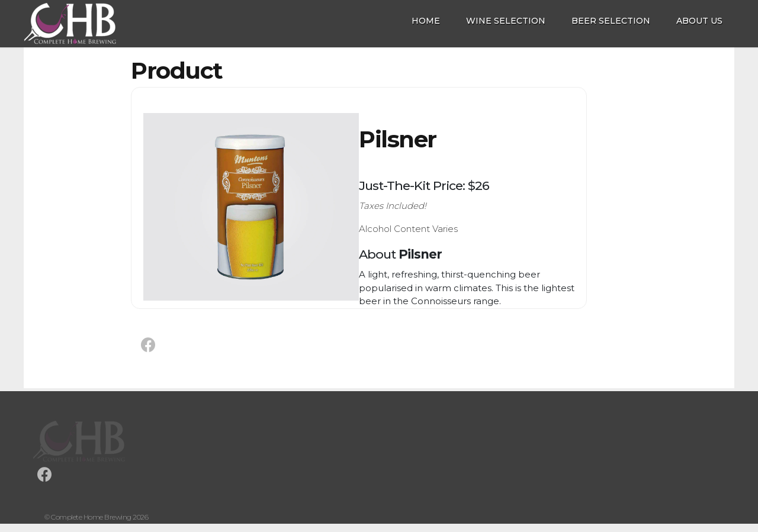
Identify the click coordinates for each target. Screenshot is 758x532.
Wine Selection (506, 21)
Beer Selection (611, 21)
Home (426, 21)
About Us (699, 21)
